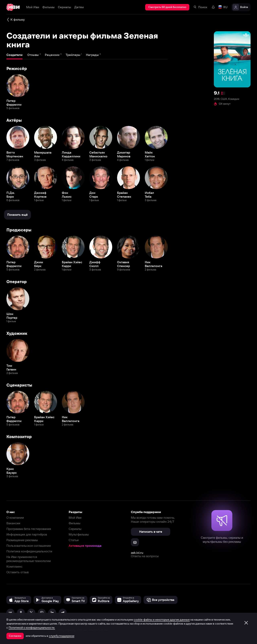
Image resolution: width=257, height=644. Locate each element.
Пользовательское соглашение (29, 546)
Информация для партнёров (27, 534)
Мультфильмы (79, 534)
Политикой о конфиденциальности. (32, 628)
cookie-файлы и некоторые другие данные (162, 620)
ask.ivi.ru (137, 553)
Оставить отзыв (18, 572)
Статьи (74, 540)
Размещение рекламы (22, 540)
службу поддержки (62, 636)
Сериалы (75, 529)
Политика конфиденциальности (29, 551)
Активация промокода (85, 546)
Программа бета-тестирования (29, 529)
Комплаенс (14, 567)
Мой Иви (75, 518)
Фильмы (74, 523)
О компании (15, 518)
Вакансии (13, 523)
